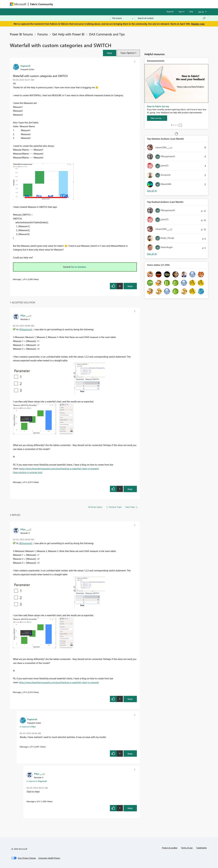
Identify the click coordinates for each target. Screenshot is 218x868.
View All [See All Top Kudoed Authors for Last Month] (152, 254)
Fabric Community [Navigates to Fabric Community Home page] (42, 4)
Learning (124, 4)
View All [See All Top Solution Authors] (152, 191)
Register (170, 11)
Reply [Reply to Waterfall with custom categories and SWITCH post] (130, 286)
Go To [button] (201, 12)
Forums (60, 4)
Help (191, 11)
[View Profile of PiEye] (23, 315)
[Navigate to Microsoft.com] (18, 4)
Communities (99, 4)
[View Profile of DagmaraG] (25, 66)
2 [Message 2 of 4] (22, 482)
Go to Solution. (79, 267)
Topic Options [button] (127, 53)
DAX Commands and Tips (107, 34)
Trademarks (201, 848)
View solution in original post (28, 472)
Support (137, 4)
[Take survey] (157, 118)
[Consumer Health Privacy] (49, 858)
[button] (110, 53)
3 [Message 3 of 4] (29, 747)
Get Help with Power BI (68, 34)
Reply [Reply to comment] (130, 489)
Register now (198, 24)
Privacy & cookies (170, 848)
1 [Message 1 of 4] (22, 279)
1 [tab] (172, 125)
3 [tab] (175, 125)
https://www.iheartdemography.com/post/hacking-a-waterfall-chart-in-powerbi (59, 469)
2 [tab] (173, 125)
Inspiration (73, 4)
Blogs (113, 4)
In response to (28, 727)
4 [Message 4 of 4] (36, 801)
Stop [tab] (180, 125)
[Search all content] (172, 18)
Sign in (181, 11)
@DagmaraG (26, 329)
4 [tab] (177, 125)
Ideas (86, 4)
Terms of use (187, 848)
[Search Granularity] (123, 18)
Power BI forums (21, 34)
